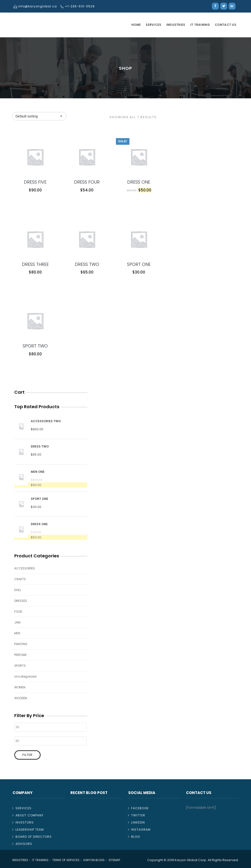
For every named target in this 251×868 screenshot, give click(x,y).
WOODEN (21, 698)
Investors (25, 822)
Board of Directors (34, 837)
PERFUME (20, 655)
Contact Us (226, 25)
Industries (176, 25)
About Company (30, 815)
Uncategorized (25, 676)
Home (136, 25)
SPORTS (20, 666)
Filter (27, 755)
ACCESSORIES (25, 568)
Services (153, 25)
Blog (136, 837)
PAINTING (21, 644)
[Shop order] (39, 116)
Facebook (140, 808)
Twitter (138, 815)
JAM (17, 622)
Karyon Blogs (94, 860)
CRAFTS (20, 579)
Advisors (24, 844)
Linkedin (138, 822)
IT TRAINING (200, 25)
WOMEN (20, 687)
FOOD (18, 612)
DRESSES (21, 601)
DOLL (18, 590)
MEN (17, 633)
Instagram (141, 830)
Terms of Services (66, 860)
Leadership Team (30, 830)
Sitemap (114, 860)
